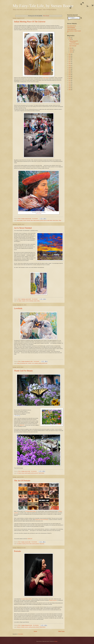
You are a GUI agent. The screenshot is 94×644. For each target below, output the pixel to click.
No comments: (35, 219)
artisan (20, 301)
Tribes (60, 220)
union (46, 363)
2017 (70, 69)
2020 (70, 64)
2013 (70, 77)
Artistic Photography (71, 28)
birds (26, 363)
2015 (70, 73)
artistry (18, 363)
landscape (31, 301)
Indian (32, 220)
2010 (70, 82)
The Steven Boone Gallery (31, 511)
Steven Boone (39, 213)
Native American (36, 220)
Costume (25, 220)
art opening (23, 544)
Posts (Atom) (20, 634)
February (71, 50)
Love (33, 363)
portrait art (36, 473)
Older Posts (61, 631)
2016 (70, 71)
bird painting (22, 363)
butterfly (26, 473)
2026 (70, 38)
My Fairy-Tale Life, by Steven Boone (43, 6)
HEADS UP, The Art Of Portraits (42, 520)
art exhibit (19, 544)
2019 (70, 65)
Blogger (56, 641)
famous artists (29, 544)
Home (35, 631)
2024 (70, 56)
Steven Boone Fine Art (72, 26)
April (71, 39)
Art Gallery (19, 473)
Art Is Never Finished (23, 228)
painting (40, 363)
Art (18, 301)
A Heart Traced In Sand (72, 29)
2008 (70, 86)
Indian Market (46, 78)
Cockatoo (29, 363)
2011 (70, 80)
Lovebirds (18, 308)
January (71, 52)
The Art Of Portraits (22, 480)
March (71, 48)
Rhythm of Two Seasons (74, 44)
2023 (70, 58)
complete (23, 301)
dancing (29, 220)
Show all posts (46, 16)
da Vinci (27, 301)
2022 (70, 60)
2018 (70, 67)
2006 (70, 90)
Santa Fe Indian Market (48, 220)
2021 (70, 62)
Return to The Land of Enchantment (74, 42)
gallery (29, 473)
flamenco (19, 627)
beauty (23, 473)
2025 (70, 54)
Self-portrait (42, 544)
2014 (70, 75)
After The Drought (73, 46)
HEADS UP (22, 425)
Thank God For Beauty (23, 371)
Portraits (18, 551)
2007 (70, 88)
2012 (70, 78)
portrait (41, 220)
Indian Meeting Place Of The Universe (30, 22)
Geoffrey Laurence (53, 600)
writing (38, 301)
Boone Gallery (20, 220)
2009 (70, 84)
